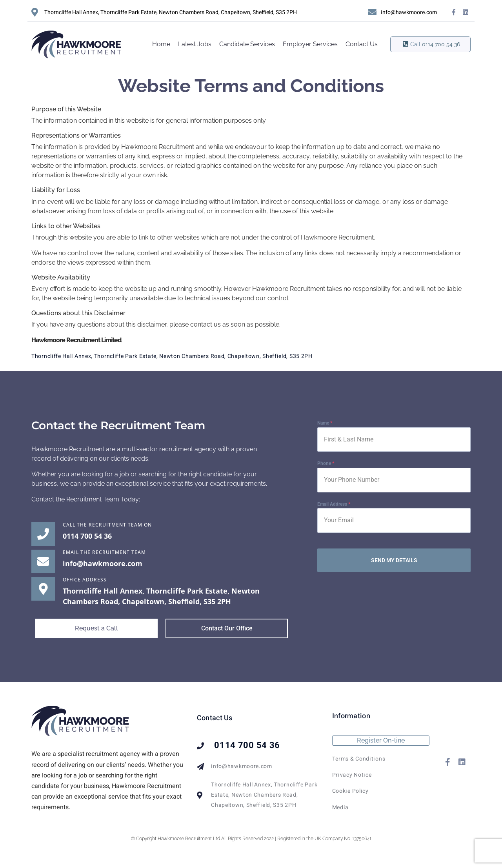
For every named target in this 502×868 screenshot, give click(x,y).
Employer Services (310, 44)
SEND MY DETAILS (394, 560)
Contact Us (362, 44)
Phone (326, 463)
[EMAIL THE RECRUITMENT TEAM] (43, 561)
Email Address (334, 504)
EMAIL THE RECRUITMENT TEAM (104, 552)
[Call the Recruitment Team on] (43, 534)
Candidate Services (247, 44)
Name (325, 423)
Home (161, 44)
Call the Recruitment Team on (107, 525)
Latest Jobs (195, 44)
